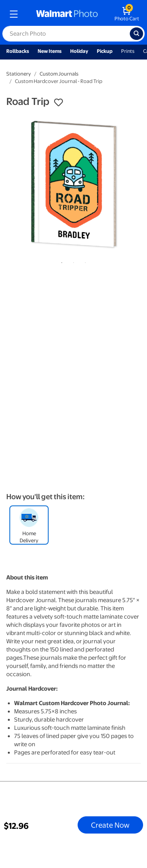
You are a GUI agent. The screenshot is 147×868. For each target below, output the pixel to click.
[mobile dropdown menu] (14, 14)
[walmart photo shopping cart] (127, 14)
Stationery (19, 74)
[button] (58, 103)
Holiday (79, 51)
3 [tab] (84, 261)
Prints (128, 51)
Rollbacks (18, 51)
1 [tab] (60, 261)
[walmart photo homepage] (67, 14)
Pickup (105, 51)
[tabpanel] (73, 184)
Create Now (110, 825)
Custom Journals (59, 74)
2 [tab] (72, 261)
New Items (50, 51)
